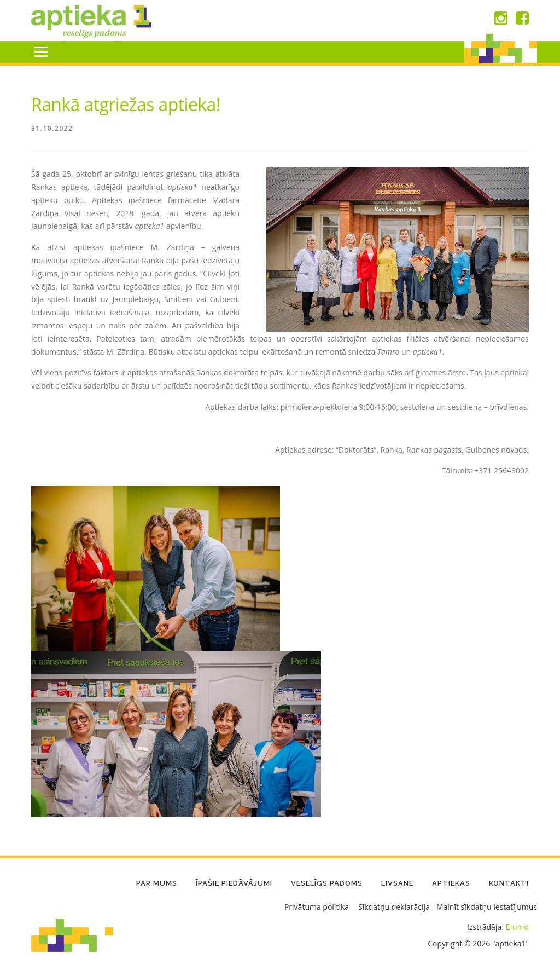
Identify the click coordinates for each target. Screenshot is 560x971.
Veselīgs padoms (327, 883)
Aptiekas (451, 883)
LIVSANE (397, 883)
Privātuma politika (317, 907)
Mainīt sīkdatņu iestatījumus (487, 907)
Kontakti (509, 883)
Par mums (157, 883)
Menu (41, 52)
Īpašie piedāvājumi (234, 883)
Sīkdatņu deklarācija (394, 907)
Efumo (517, 927)
